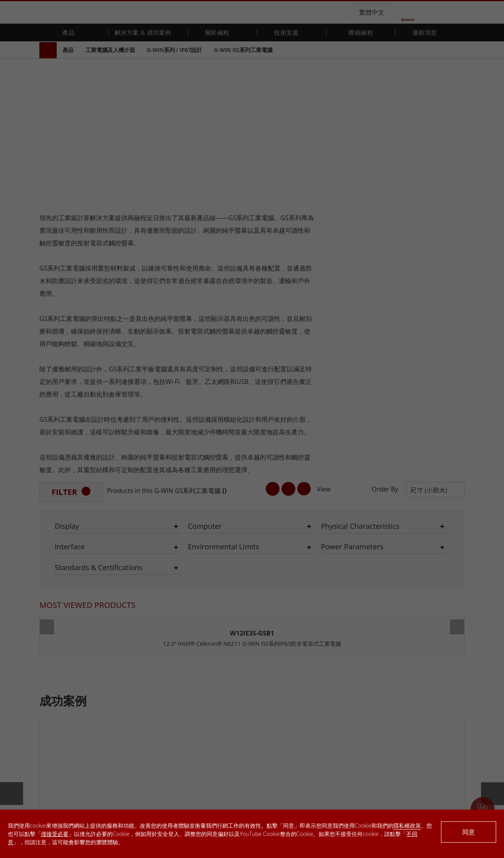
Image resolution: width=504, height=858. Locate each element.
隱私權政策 (407, 826)
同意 (469, 832)
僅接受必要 (55, 834)
